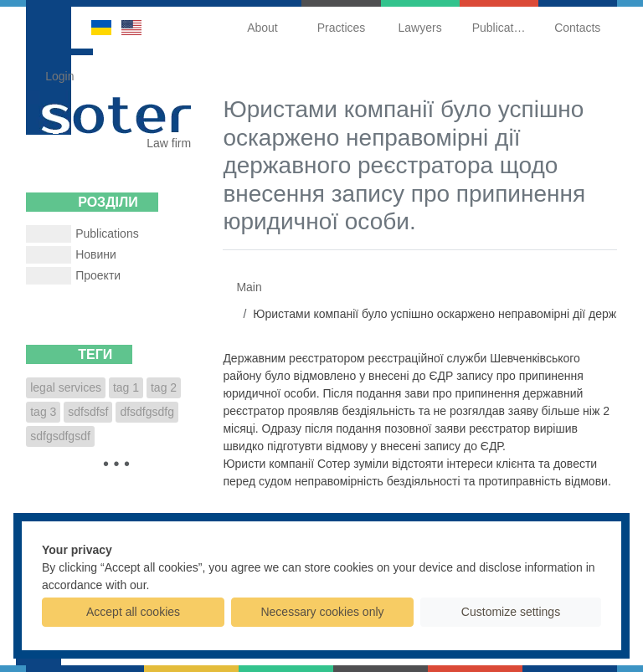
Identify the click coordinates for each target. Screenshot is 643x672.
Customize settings (511, 612)
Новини (96, 254)
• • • (116, 464)
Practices (342, 28)
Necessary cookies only (322, 612)
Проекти (98, 275)
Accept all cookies (133, 612)
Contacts (577, 28)
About (262, 28)
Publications (504, 28)
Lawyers (420, 28)
